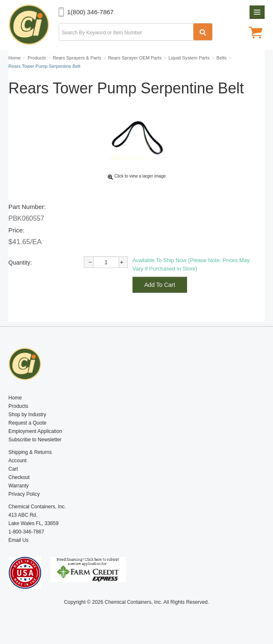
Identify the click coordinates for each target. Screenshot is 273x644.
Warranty (18, 486)
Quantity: (20, 263)
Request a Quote (27, 423)
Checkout (19, 477)
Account (17, 461)
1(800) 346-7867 (90, 12)
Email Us (18, 540)
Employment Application (35, 431)
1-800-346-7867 (26, 532)
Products (18, 406)
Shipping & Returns (30, 452)
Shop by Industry (27, 415)
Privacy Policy (24, 494)
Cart (13, 469)
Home (15, 398)
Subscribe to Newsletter (35, 440)
